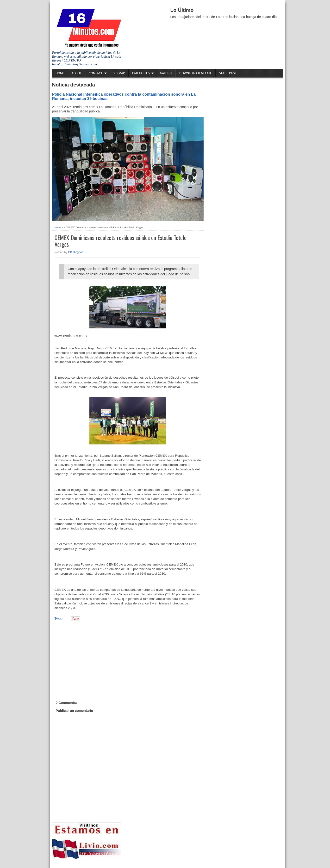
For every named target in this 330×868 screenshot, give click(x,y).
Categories (141, 73)
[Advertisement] (92, 657)
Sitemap (119, 73)
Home (60, 73)
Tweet (59, 619)
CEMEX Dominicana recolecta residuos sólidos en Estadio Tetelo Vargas (121, 241)
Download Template (196, 73)
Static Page (228, 73)
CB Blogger (75, 252)
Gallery (166, 73)
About (77, 73)
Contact (96, 73)
